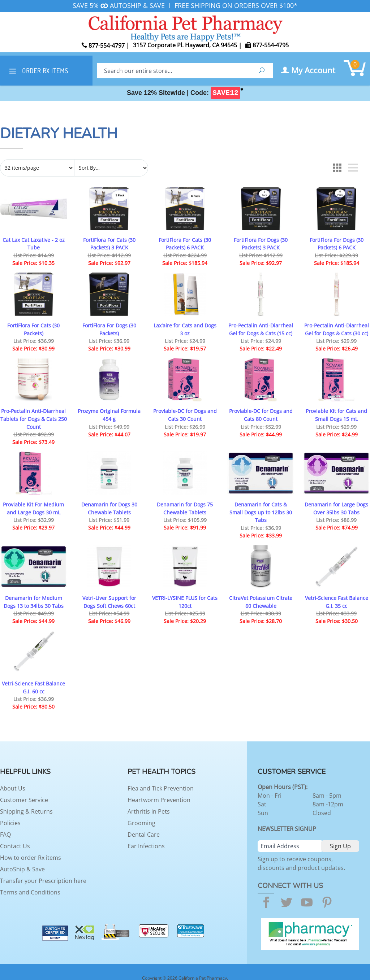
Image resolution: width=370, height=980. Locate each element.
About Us (13, 788)
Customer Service (24, 800)
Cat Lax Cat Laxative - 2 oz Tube (34, 244)
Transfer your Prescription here (43, 881)
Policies (10, 823)
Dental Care (144, 835)
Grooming (141, 823)
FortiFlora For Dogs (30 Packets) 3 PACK (261, 244)
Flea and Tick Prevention (161, 788)
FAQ (5, 835)
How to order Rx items (31, 858)
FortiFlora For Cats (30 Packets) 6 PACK (185, 244)
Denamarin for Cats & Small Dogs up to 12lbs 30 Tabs (261, 512)
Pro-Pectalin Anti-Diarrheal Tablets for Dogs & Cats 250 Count (34, 419)
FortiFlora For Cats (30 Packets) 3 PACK (109, 244)
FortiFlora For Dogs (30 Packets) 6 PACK (337, 244)
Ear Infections (146, 846)
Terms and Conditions (30, 892)
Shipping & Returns (26, 811)
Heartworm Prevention (159, 800)
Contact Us (15, 846)
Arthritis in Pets (149, 811)
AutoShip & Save (22, 869)
